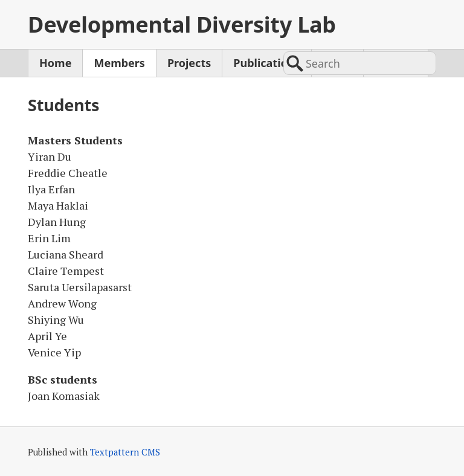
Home (55, 63)
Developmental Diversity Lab (182, 24)
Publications (266, 63)
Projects (189, 63)
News (337, 63)
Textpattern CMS (125, 452)
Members (119, 63)
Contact (396, 63)
